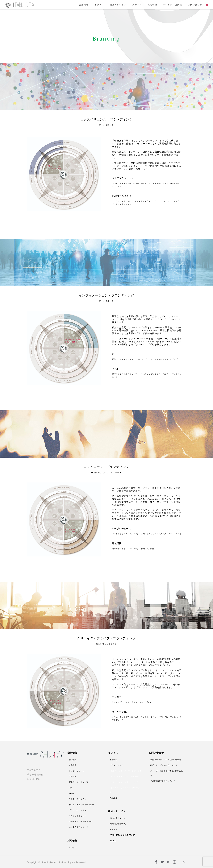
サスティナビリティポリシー (81, 805)
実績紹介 (113, 798)
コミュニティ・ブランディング (124, 782)
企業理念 (73, 765)
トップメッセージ (77, 771)
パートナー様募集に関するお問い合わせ (167, 773)
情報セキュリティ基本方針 (80, 822)
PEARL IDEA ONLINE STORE (122, 835)
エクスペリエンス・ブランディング (126, 771)
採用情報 (73, 848)
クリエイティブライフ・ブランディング (127, 790)
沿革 (71, 788)
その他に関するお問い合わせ (163, 781)
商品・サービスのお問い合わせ (164, 765)
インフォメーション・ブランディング (127, 777)
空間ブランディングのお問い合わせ (166, 760)
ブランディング (116, 765)
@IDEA (113, 841)
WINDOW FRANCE (118, 824)
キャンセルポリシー (78, 816)
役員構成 (73, 777)
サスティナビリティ (78, 799)
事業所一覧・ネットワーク (80, 782)
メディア (113, 830)
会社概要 (73, 760)
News (71, 793)
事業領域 (113, 760)
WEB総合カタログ (117, 818)
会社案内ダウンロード (79, 827)
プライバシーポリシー (79, 810)
